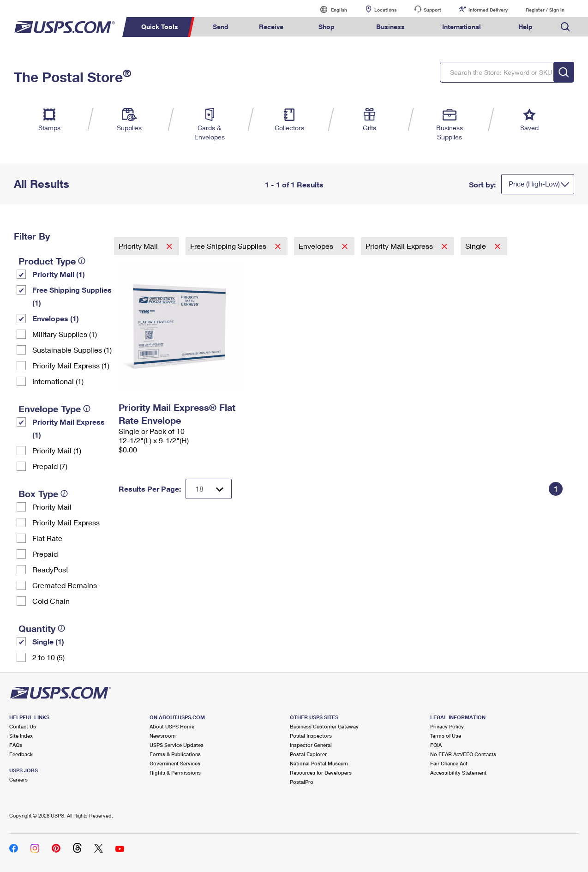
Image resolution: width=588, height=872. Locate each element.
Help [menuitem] (525, 27)
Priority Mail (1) (59, 274)
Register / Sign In (545, 10)
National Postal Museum (319, 763)
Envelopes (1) (56, 318)
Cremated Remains (65, 585)
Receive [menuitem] (271, 27)
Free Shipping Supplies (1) (72, 296)
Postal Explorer (308, 754)
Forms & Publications (175, 754)
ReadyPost (50, 569)
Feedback (21, 754)
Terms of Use (446, 736)
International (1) (58, 381)
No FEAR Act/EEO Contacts (463, 754)
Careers (18, 779)
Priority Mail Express (66, 522)
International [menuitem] (462, 27)
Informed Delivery (488, 10)
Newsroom (163, 736)
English (330, 9)
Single (477, 246)
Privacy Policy (447, 726)
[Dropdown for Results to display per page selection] (209, 489)
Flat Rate (47, 538)
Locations (385, 10)
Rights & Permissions (175, 773)
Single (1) (48, 641)
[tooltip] (82, 261)
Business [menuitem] (390, 27)
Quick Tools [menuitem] (160, 27)
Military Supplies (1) (65, 334)
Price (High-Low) (534, 184)
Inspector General (311, 745)
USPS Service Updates (177, 745)
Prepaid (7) (50, 466)
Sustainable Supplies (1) (72, 350)
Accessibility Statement (458, 773)
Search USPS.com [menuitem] (565, 27)
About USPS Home (172, 726)
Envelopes (317, 246)
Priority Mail (52, 507)
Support (432, 10)
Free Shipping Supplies (229, 246)
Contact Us (23, 726)
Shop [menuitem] (327, 27)
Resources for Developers (321, 773)
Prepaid (45, 554)
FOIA (436, 745)
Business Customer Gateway (324, 726)
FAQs (16, 745)
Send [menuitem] (221, 27)
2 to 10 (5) (48, 657)
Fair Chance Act (449, 763)
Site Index (21, 736)
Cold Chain (51, 601)
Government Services (175, 763)
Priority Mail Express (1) (71, 365)
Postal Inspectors (311, 736)
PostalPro (302, 782)
